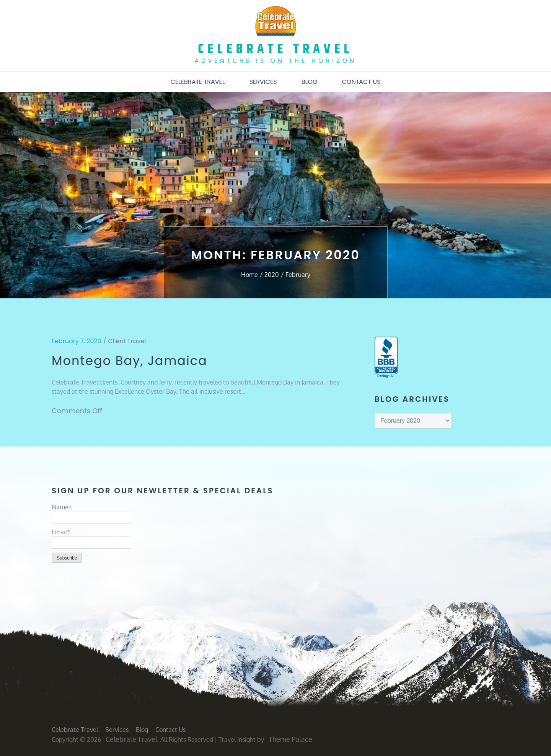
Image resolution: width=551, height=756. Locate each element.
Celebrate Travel (276, 49)
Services (263, 82)
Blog (310, 82)
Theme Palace (290, 739)
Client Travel (127, 341)
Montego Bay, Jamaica (130, 361)
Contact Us (361, 82)
